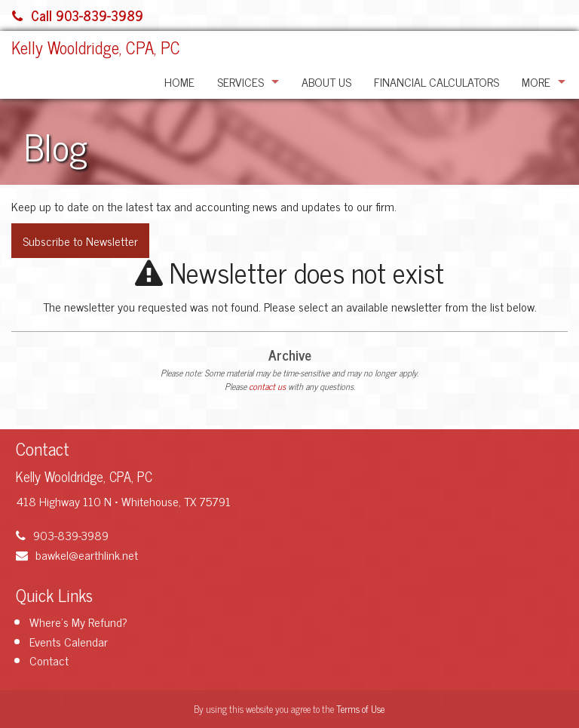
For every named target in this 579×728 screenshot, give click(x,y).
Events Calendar (69, 641)
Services (240, 81)
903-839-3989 (62, 535)
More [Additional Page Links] (536, 81)
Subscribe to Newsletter (80, 241)
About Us (326, 81)
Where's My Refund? (78, 622)
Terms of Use (360, 709)
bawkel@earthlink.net (77, 554)
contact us (267, 386)
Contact (49, 660)
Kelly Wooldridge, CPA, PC (96, 47)
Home (179, 81)
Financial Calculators (437, 81)
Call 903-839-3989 (78, 15)
